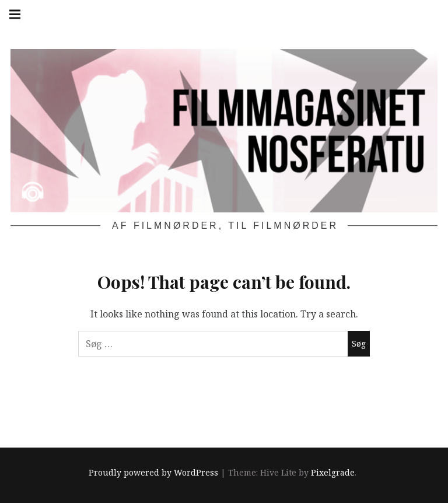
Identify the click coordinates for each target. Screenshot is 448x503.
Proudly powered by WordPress (153, 473)
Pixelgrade (333, 473)
